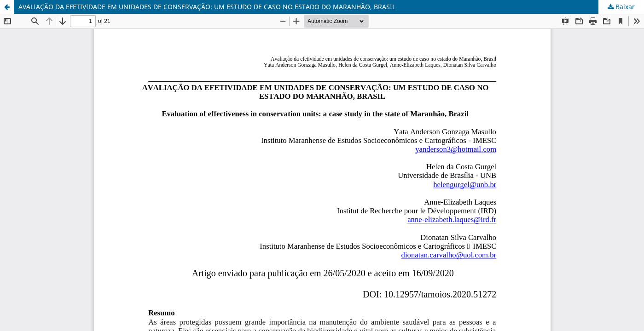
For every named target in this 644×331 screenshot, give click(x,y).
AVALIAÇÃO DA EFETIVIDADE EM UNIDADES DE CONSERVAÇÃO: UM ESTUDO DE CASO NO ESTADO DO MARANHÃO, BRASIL (207, 7)
